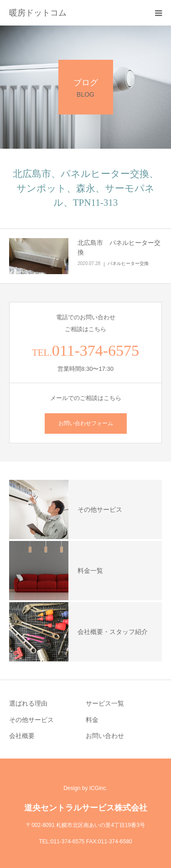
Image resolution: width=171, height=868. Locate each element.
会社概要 (22, 736)
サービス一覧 (105, 703)
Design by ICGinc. (85, 788)
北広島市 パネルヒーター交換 (119, 247)
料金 (92, 720)
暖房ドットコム (38, 13)
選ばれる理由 (28, 703)
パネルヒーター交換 (128, 263)
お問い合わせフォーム (86, 423)
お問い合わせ (105, 736)
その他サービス (31, 720)
